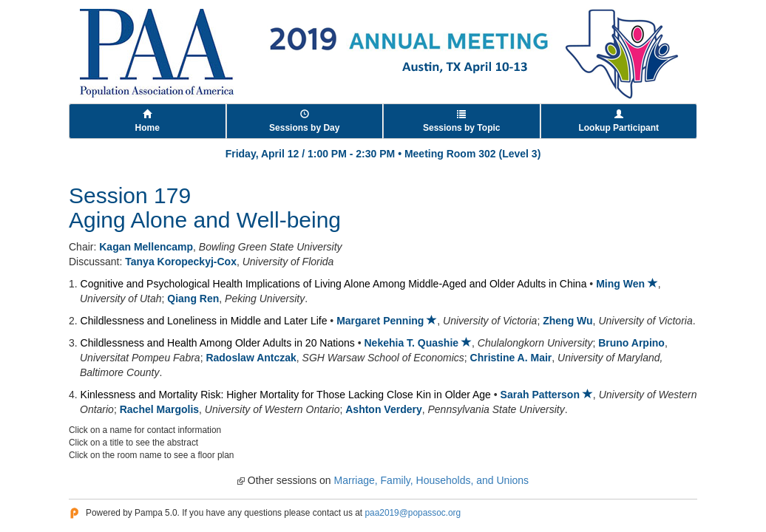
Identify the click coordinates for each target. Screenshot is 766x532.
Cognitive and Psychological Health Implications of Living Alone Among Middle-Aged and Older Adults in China (334, 284)
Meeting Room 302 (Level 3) (472, 154)
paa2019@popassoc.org (413, 513)
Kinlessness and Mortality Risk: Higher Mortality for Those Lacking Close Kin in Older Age (286, 395)
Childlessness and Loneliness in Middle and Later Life (204, 321)
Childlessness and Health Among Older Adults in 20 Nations (218, 343)
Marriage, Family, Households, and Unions (432, 480)
